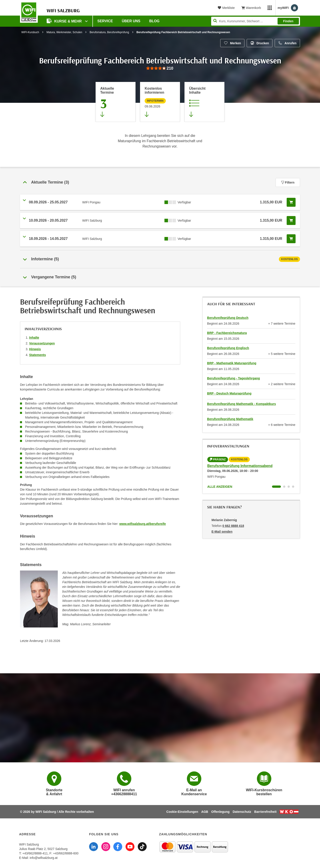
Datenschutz (242, 812)
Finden (288, 21)
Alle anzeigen (220, 487)
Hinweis (35, 349)
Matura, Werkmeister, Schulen (64, 32)
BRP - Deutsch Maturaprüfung (229, 393)
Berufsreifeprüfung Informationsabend (240, 466)
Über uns (131, 21)
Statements (37, 355)
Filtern (288, 182)
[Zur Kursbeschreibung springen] (204, 102)
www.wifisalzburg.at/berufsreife (143, 524)
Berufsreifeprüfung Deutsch (228, 318)
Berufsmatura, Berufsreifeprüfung (109, 32)
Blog (154, 21)
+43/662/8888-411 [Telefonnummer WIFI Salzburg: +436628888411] (35, 853)
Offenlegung (220, 812)
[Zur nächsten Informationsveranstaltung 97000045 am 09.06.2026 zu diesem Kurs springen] (160, 102)
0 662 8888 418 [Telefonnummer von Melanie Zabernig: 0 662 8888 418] (233, 526)
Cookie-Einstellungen (182, 812)
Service (105, 21)
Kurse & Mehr (65, 21)
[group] (160, 68)
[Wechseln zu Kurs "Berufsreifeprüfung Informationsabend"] (276, 487)
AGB (205, 812)
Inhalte (34, 338)
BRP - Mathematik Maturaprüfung (232, 363)
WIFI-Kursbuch (30, 32)
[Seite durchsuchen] (256, 21)
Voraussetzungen (42, 343)
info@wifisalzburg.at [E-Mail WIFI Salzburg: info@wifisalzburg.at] (44, 858)
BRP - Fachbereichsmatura (227, 333)
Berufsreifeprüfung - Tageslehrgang (234, 378)
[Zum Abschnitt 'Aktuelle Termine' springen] (116, 102)
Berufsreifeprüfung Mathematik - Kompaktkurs (242, 404)
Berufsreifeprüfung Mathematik (230, 419)
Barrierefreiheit (265, 812)
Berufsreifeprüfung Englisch (228, 348)
